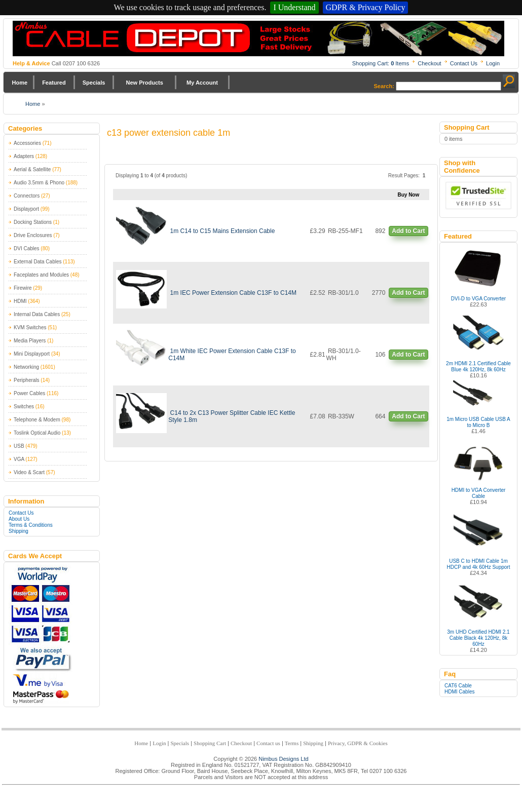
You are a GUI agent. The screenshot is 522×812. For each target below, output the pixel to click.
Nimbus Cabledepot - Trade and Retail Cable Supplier (258, 38)
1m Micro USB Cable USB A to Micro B (478, 422)
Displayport (26, 209)
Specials (94, 83)
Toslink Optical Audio (37, 433)
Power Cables (29, 393)
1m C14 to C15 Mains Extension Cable (223, 231)
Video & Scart (29, 472)
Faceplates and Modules (41, 275)
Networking (26, 367)
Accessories (27, 143)
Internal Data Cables (37, 314)
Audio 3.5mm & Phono (39, 183)
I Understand (294, 7)
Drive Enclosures (33, 235)
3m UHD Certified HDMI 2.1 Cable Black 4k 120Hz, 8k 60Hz (478, 638)
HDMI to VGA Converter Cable (479, 493)
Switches (24, 407)
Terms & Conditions (31, 525)
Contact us (268, 743)
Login (493, 63)
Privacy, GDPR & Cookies (358, 743)
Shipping (18, 531)
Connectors (27, 196)
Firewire (23, 288)
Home (20, 83)
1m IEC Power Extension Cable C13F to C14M (233, 293)
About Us (19, 519)
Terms (292, 743)
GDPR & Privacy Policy (366, 7)
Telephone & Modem (37, 420)
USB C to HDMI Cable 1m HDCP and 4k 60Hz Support (479, 564)
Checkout (429, 63)
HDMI (20, 301)
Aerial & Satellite (32, 169)
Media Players (30, 341)
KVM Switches (30, 327)
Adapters (24, 156)
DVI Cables (27, 248)
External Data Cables (38, 262)
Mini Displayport (32, 354)
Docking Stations (33, 222)
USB (19, 446)
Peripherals (27, 380)
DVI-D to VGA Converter (478, 299)
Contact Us (464, 63)
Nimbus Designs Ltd (283, 759)
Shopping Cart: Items (381, 63)
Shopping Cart (210, 743)
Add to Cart (408, 231)
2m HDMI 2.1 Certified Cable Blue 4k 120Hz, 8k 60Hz (478, 366)
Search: (384, 86)
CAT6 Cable (458, 686)
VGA (19, 459)
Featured (54, 83)
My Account (202, 83)
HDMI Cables (459, 692)
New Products (144, 83)
